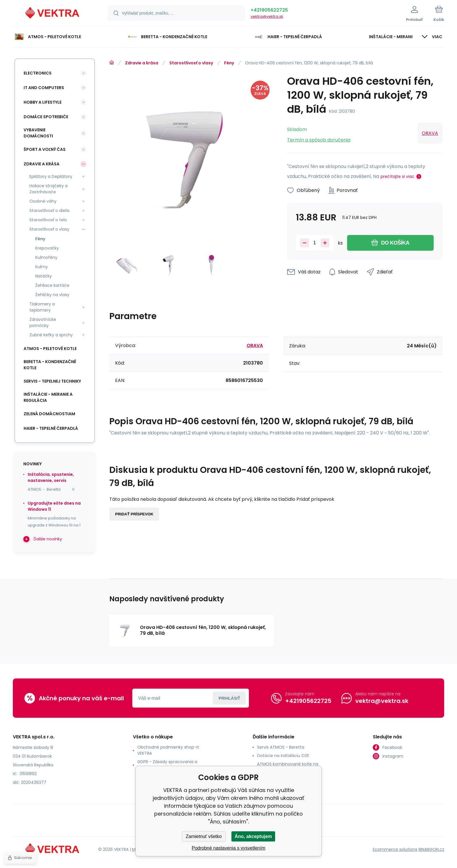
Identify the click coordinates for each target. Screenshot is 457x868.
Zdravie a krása (142, 63)
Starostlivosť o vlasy (191, 63)
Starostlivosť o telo (48, 220)
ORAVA (430, 133)
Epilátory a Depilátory (51, 176)
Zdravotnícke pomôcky (43, 322)
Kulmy (42, 267)
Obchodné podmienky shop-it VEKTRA (168, 750)
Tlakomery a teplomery (42, 307)
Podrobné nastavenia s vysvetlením (229, 848)
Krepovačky (47, 248)
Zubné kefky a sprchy (51, 335)
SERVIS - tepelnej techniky (52, 381)
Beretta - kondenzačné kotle (50, 365)
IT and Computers (44, 88)
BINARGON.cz (431, 849)
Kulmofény (46, 257)
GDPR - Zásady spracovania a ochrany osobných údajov (167, 765)
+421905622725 (269, 10)
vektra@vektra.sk (267, 16)
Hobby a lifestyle (43, 102)
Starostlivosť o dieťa (49, 211)
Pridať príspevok (134, 514)
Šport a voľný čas (45, 149)
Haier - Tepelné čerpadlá (51, 428)
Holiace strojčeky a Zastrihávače (49, 189)
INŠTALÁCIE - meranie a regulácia (48, 397)
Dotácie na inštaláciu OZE (283, 756)
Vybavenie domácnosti (38, 133)
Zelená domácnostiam (49, 414)
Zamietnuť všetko (204, 836)
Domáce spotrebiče (46, 117)
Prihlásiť (229, 698)
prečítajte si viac (398, 176)
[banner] (53, 14)
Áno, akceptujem (253, 836)
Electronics (38, 73)
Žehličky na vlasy (52, 295)
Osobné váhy (43, 201)
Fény (229, 63)
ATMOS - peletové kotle (50, 349)
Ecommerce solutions (395, 849)
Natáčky (44, 276)
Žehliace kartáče (52, 285)
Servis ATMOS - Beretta (281, 747)
